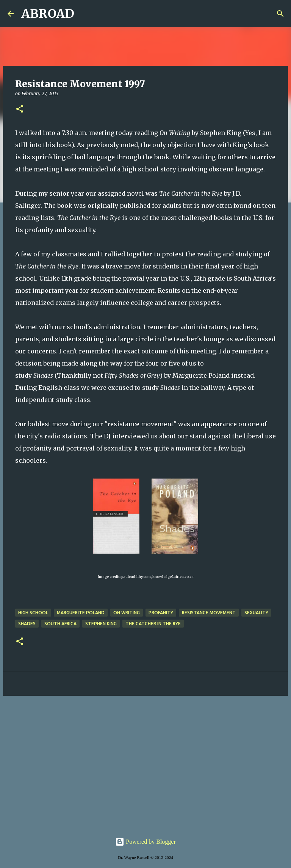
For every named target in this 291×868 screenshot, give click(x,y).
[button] (20, 109)
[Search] (85, 14)
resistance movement (209, 613)
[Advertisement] (145, 760)
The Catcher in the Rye (153, 624)
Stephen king (101, 624)
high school (33, 613)
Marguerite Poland (81, 613)
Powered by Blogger (145, 842)
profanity (161, 613)
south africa (60, 624)
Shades (27, 624)
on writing (127, 613)
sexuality (256, 613)
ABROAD (48, 14)
